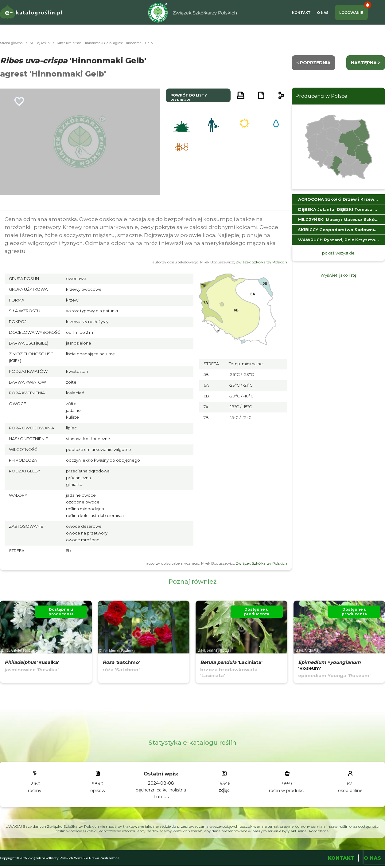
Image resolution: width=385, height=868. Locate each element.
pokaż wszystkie (338, 253)
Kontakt (301, 13)
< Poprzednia (313, 63)
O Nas (323, 13)
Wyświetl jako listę (338, 275)
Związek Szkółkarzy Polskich (261, 262)
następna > (366, 63)
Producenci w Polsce (321, 96)
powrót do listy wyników (189, 98)
